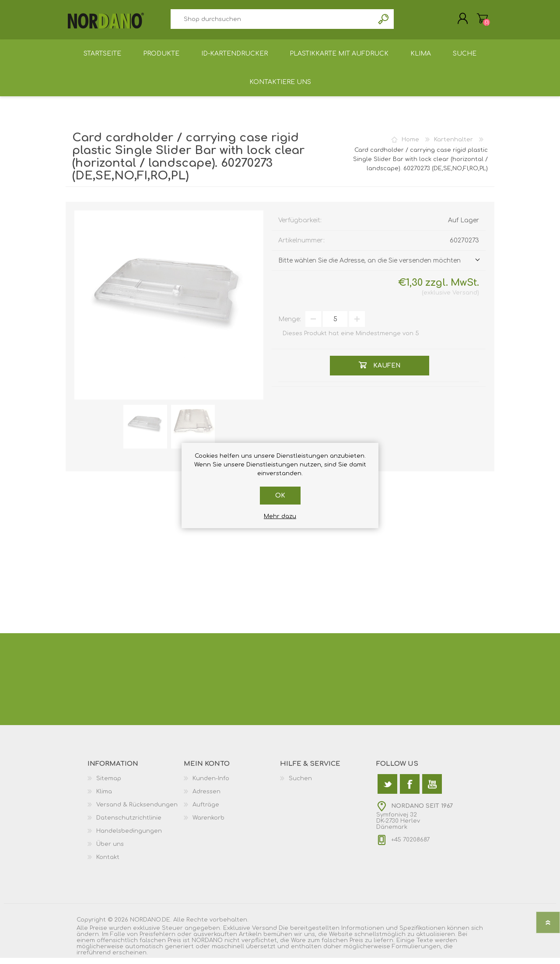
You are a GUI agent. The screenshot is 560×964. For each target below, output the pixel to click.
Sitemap (109, 785)
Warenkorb (474, 21)
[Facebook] (410, 790)
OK (280, 496)
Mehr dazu (280, 516)
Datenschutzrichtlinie (129, 824)
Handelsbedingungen (129, 837)
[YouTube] (432, 790)
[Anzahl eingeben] (335, 325)
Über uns (110, 850)
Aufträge (206, 811)
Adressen (206, 798)
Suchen (384, 22)
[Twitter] (387, 790)
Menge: (290, 325)
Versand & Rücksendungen (137, 811)
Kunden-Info (211, 785)
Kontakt (108, 863)
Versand (465, 299)
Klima (104, 798)
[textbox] (272, 22)
